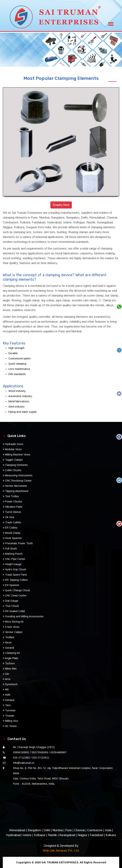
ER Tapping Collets (15, 580)
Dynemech (10, 684)
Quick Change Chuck (16, 590)
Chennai (79, 830)
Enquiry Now (61, 205)
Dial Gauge (11, 601)
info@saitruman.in (24, 763)
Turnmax (9, 710)
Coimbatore (95, 830)
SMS (7, 695)
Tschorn (9, 663)
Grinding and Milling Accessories (23, 616)
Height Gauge (12, 564)
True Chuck (11, 606)
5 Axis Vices (11, 627)
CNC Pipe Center (14, 559)
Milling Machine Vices (17, 455)
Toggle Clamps (13, 460)
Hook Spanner (12, 538)
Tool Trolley (11, 496)
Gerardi (8, 648)
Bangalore (34, 830)
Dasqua (9, 700)
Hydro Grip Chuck (14, 569)
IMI (6, 690)
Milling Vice (10, 721)
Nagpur (82, 835)
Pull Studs (10, 549)
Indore (27, 835)
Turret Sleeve (12, 512)
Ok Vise (9, 517)
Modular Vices (12, 449)
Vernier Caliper (13, 632)
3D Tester (10, 726)
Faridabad (96, 835)
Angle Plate (11, 658)
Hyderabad (13, 835)
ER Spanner (11, 585)
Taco (7, 705)
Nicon (7, 643)
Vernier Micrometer (15, 486)
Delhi (47, 830)
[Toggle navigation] (111, 23)
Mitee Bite (10, 669)
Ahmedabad (17, 830)
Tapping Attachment (16, 491)
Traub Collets (12, 522)
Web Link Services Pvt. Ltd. (61, 851)
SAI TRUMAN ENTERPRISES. (60, 862)
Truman (8, 716)
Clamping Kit (11, 653)
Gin (6, 674)
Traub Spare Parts (15, 575)
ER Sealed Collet (14, 611)
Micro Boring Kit (13, 622)
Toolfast (9, 637)
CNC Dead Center (15, 596)
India (108, 830)
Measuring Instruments (18, 475)
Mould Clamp (12, 533)
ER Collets (10, 528)
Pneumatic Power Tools (18, 543)
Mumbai (58, 830)
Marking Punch (13, 554)
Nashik (52, 835)
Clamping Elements (15, 465)
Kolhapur (40, 835)
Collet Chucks (12, 470)
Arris (7, 679)
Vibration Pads (13, 507)
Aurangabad (67, 835)
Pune (68, 830)
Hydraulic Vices (13, 444)
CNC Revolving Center (17, 481)
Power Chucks (12, 502)
